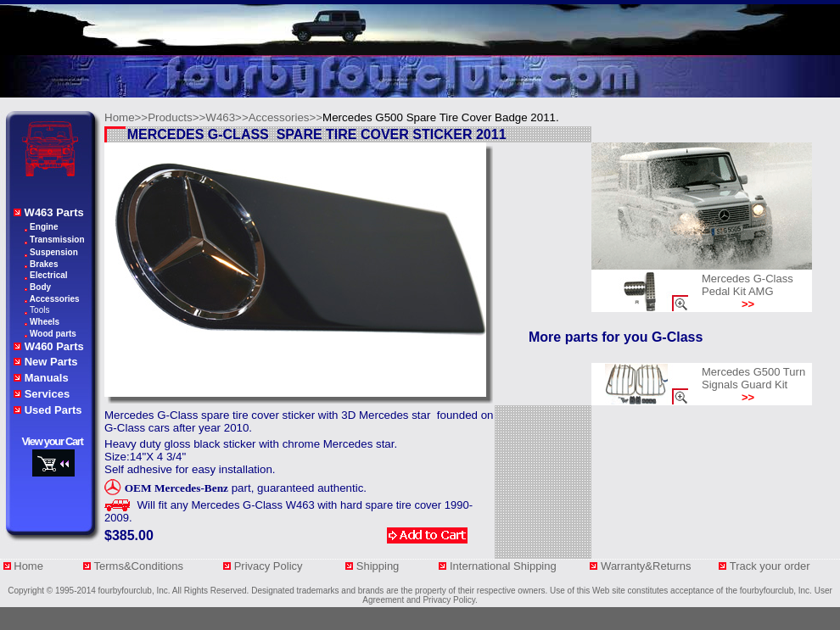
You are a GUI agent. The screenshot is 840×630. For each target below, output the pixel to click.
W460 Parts (54, 346)
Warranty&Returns (647, 566)
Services (48, 394)
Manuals (47, 378)
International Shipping (504, 566)
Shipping (384, 566)
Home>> (126, 117)
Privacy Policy (270, 566)
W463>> (227, 117)
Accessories (55, 299)
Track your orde (768, 566)
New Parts (51, 362)
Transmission (57, 240)
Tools (39, 310)
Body (40, 287)
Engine (44, 227)
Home (28, 566)
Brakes (44, 264)
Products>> (176, 117)
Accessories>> (286, 117)
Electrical (48, 275)
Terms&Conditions (139, 566)
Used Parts (53, 410)
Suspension (54, 252)
